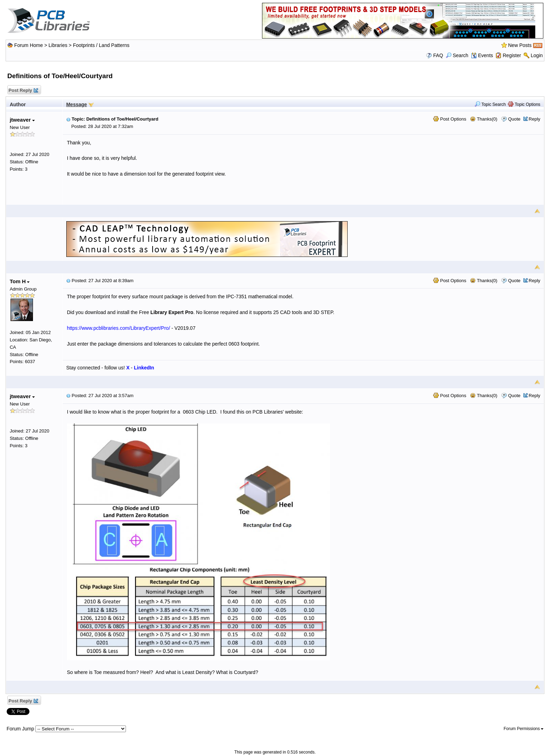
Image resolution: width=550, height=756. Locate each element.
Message (77, 104)
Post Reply (23, 91)
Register (512, 55)
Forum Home (29, 45)
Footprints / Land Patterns (101, 45)
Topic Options (524, 104)
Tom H (20, 281)
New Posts (520, 45)
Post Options (450, 119)
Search (457, 55)
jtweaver (22, 120)
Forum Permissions (524, 729)
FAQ (438, 55)
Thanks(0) (484, 119)
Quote (514, 119)
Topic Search (490, 104)
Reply (534, 119)
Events (482, 55)
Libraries (58, 45)
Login (537, 55)
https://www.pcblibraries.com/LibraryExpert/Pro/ (119, 328)
